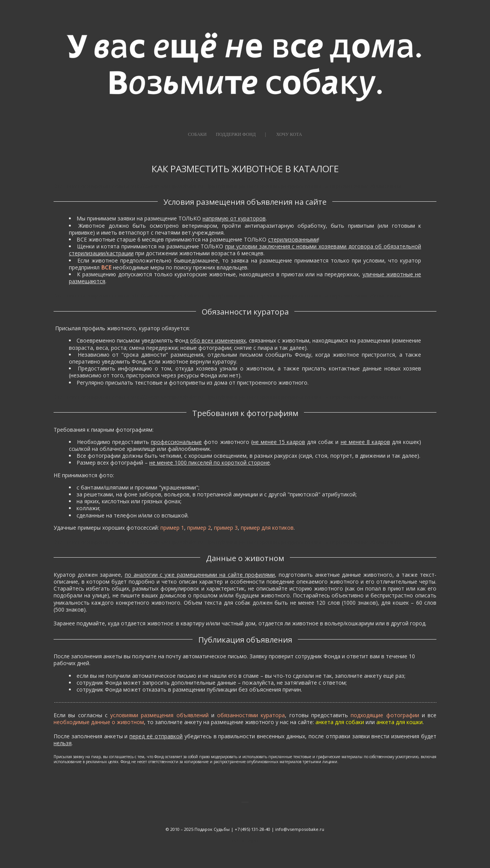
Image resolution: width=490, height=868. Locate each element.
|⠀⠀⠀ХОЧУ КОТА (283, 134)
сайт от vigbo (245, 841)
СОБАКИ (197, 134)
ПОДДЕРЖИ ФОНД (236, 134)
